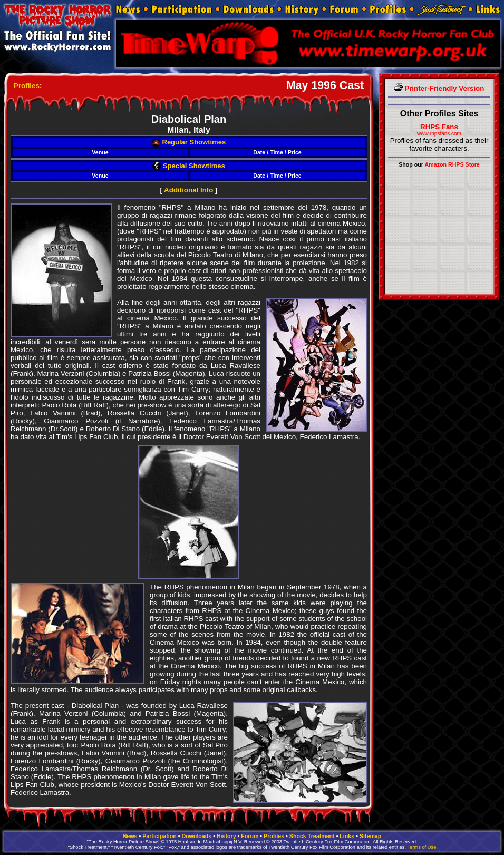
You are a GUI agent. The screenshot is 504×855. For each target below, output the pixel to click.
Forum (250, 836)
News (130, 836)
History (226, 836)
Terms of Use (421, 847)
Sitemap (370, 836)
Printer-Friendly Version (439, 88)
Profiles (27, 86)
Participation (159, 836)
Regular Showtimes (189, 142)
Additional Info (188, 190)
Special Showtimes (188, 166)
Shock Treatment (312, 836)
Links (347, 836)
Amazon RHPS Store (452, 164)
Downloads (196, 836)
